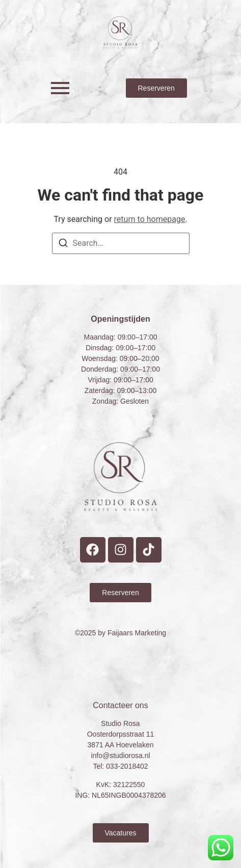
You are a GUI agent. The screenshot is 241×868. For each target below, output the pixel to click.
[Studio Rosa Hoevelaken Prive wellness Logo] (120, 32)
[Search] (63, 245)
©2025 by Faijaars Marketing (120, 633)
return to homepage (150, 219)
